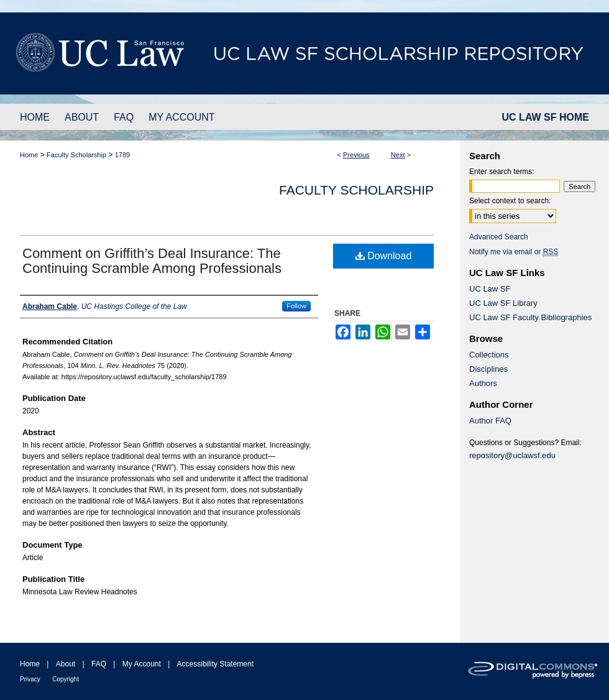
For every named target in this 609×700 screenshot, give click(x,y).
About (66, 664)
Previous (356, 155)
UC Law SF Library (503, 303)
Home (29, 155)
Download (384, 256)
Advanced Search (499, 237)
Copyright (66, 679)
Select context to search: (510, 201)
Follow (296, 306)
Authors (483, 383)
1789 (122, 155)
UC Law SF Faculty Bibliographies (530, 317)
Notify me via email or (514, 252)
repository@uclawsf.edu (512, 455)
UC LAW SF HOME (546, 117)
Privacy (30, 679)
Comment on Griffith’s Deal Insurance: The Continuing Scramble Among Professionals (152, 261)
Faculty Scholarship (76, 155)
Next (398, 155)
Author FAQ (490, 421)
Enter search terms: (502, 172)
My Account (142, 664)
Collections (489, 355)
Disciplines (488, 369)
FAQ (99, 664)
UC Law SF (490, 289)
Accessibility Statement (215, 664)
